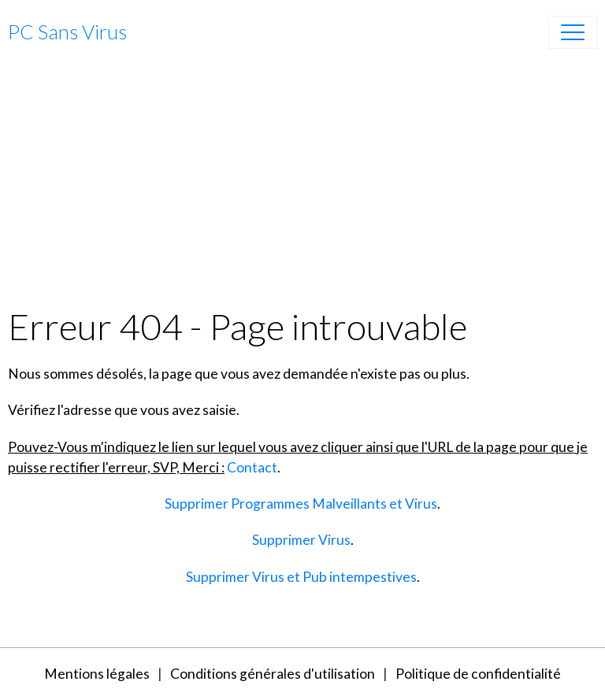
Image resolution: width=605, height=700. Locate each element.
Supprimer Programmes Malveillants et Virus (301, 504)
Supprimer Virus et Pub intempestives (301, 577)
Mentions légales (97, 674)
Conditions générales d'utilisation (273, 674)
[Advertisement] (302, 187)
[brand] (67, 32)
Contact (252, 467)
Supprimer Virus (301, 540)
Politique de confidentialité (478, 674)
